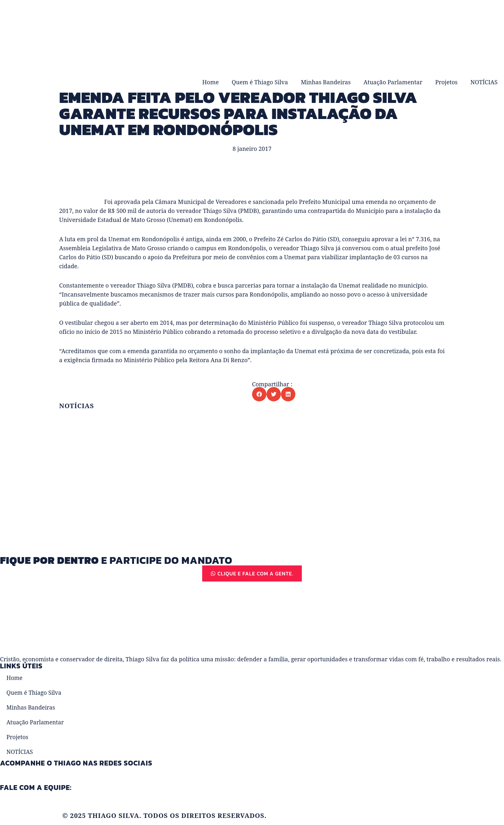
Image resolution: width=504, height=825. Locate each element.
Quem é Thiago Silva (260, 82)
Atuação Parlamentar (393, 82)
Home (210, 82)
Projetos (446, 82)
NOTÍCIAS (484, 82)
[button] (259, 394)
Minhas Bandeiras (326, 82)
